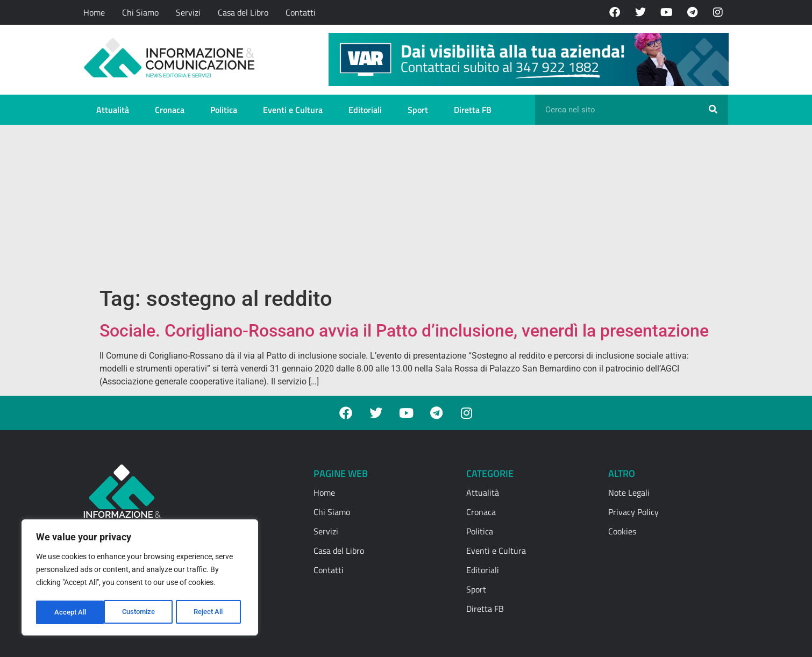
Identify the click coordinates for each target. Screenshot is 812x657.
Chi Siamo (140, 12)
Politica (224, 110)
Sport (418, 110)
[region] (140, 579)
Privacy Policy (633, 512)
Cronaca (170, 110)
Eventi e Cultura (293, 110)
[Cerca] (713, 110)
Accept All (211, 612)
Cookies (622, 531)
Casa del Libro (243, 12)
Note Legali (629, 492)
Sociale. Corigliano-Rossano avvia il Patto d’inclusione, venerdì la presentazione (404, 331)
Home (94, 12)
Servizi (188, 12)
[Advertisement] (406, 205)
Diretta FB (473, 110)
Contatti (301, 12)
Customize (70, 612)
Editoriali (365, 110)
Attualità (113, 110)
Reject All (141, 612)
